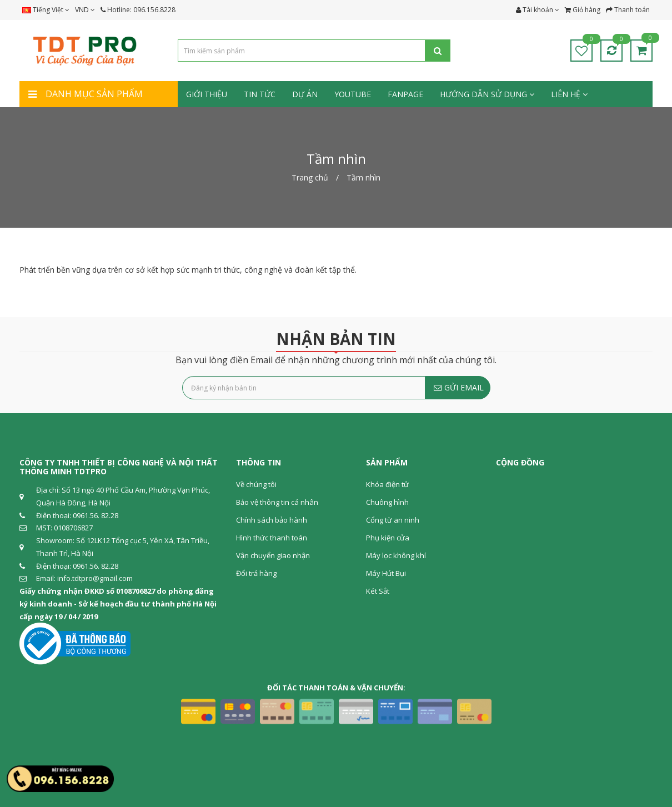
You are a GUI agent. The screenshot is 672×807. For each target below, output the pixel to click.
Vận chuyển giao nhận (273, 555)
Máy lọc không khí (396, 555)
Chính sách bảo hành (272, 520)
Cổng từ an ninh (393, 520)
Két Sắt (378, 591)
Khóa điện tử (387, 484)
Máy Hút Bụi (386, 573)
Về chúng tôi (256, 484)
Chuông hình (387, 502)
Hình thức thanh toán (272, 538)
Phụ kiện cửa (388, 538)
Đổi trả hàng (256, 573)
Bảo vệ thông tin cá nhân (277, 502)
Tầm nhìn (363, 177)
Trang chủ (310, 177)
